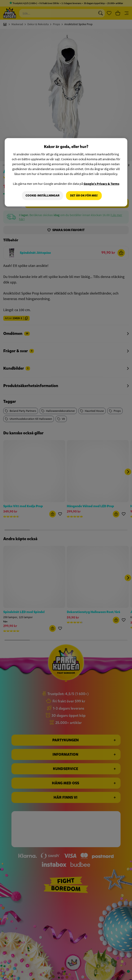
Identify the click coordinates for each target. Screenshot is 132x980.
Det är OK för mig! (84, 196)
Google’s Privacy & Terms (101, 184)
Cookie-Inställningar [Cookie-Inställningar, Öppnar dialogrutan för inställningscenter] (43, 196)
